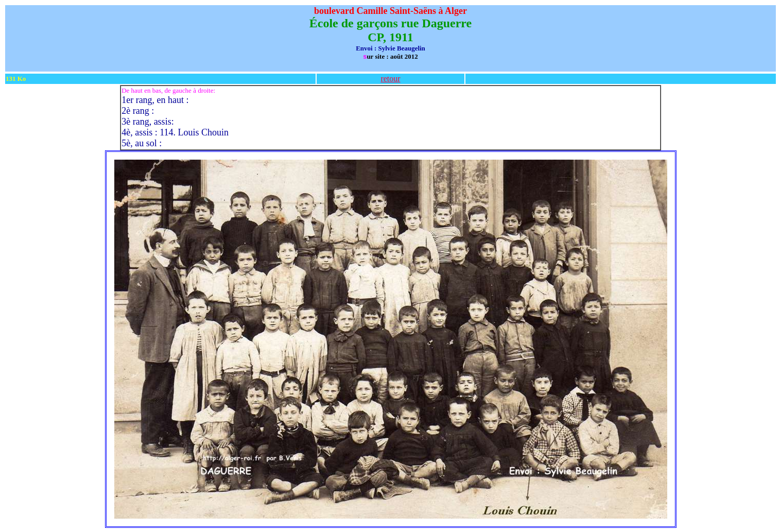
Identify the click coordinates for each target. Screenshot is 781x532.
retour (390, 79)
